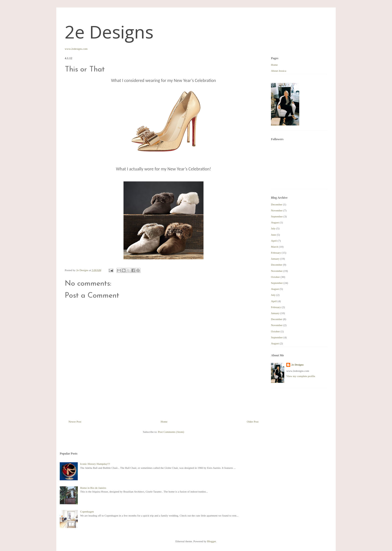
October (275, 277)
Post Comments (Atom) (171, 432)
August (275, 222)
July (273, 228)
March (275, 247)
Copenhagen (87, 512)
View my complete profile (301, 376)
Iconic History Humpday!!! (95, 464)
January (275, 259)
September (277, 216)
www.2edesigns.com (76, 49)
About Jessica (279, 71)
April (274, 241)
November (277, 210)
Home (164, 422)
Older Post (253, 422)
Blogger (212, 541)
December (277, 204)
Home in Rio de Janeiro (93, 488)
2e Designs (109, 32)
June (273, 235)
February (276, 253)
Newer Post (75, 422)
